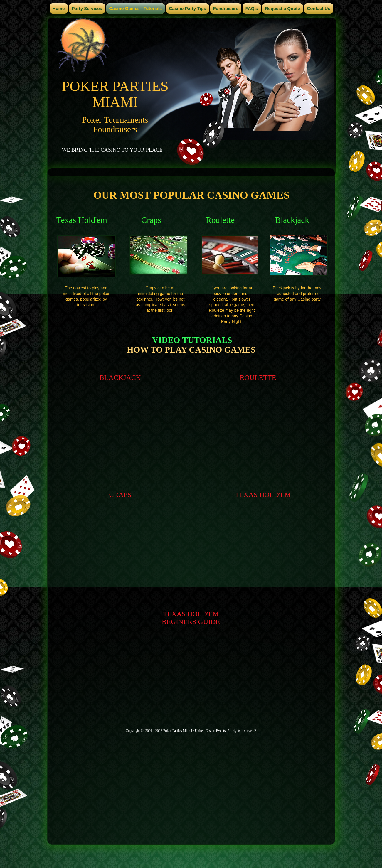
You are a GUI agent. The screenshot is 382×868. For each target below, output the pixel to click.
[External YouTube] (120, 439)
